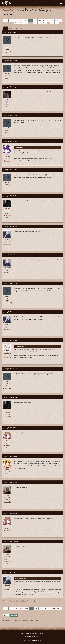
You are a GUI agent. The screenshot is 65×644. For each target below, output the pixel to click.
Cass (19, 620)
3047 (57, 21)
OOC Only (19, 28)
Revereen (7, 161)
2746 (40, 21)
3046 (52, 21)
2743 (25, 21)
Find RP (36, 633)
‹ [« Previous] (5, 20)
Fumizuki (7, 441)
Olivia (7, 469)
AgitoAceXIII (7, 244)
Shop (43, 633)
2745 (35, 21)
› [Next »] (60, 20)
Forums (6, 10)
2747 (44, 21)
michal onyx (7, 353)
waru (7, 78)
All (6, 28)
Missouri (7, 239)
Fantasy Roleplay (17, 10)
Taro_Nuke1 (7, 474)
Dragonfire (28, 620)
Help (40, 633)
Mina (12, 620)
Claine (23, 620)
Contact (39, 637)
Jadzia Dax (7, 99)
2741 (16, 21)
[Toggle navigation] (61, 3)
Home (21, 633)
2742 (21, 21)
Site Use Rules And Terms (30, 637)
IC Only (11, 28)
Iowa (5, 268)
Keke (16, 620)
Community (26, 633)
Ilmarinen (35, 620)
